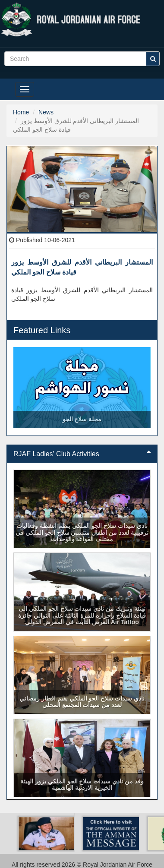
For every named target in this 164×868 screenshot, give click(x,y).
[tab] (82, 454)
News (46, 112)
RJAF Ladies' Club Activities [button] (82, 454)
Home (21, 112)
